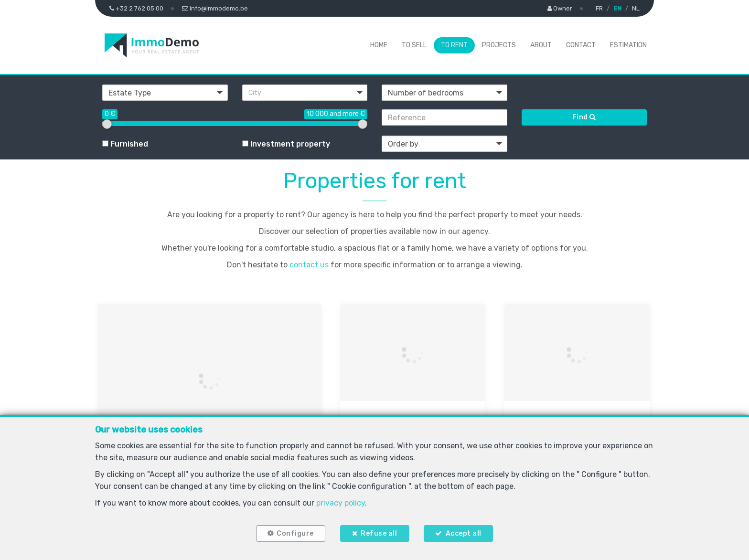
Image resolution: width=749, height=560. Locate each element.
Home (379, 45)
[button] (305, 93)
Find (584, 117)
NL (636, 8)
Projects (499, 45)
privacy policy (341, 502)
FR (599, 8)
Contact (581, 45)
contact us (309, 265)
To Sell (414, 45)
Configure (294, 533)
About (541, 45)
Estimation (628, 45)
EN (617, 8)
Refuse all (379, 533)
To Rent (454, 45)
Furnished (125, 144)
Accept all (465, 533)
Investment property (286, 144)
